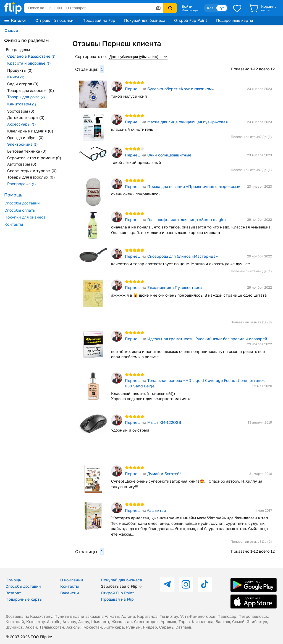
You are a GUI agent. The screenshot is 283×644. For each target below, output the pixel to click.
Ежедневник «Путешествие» (175, 287)
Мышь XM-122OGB (164, 422)
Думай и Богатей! (164, 474)
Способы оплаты (20, 210)
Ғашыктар (157, 510)
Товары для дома (26, 97)
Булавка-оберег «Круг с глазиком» (181, 89)
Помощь (13, 580)
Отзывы (11, 30)
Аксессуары (21, 124)
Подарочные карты (234, 20)
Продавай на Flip (99, 20)
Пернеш (133, 89)
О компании (72, 580)
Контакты (14, 224)
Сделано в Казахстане (31, 56)
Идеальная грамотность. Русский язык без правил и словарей (207, 339)
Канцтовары (22, 104)
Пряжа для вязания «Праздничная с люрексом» (194, 186)
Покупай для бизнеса (145, 20)
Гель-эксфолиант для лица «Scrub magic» (187, 219)
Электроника (22, 144)
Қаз (210, 8)
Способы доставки (22, 203)
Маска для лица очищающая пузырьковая (188, 122)
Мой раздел (190, 10)
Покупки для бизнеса (25, 217)
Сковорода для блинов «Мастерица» (183, 256)
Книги (16, 77)
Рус (222, 8)
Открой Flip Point (191, 20)
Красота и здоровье (29, 63)
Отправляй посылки (54, 20)
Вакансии (70, 593)
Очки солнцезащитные (169, 155)
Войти (187, 6)
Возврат (13, 593)
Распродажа (21, 184)
